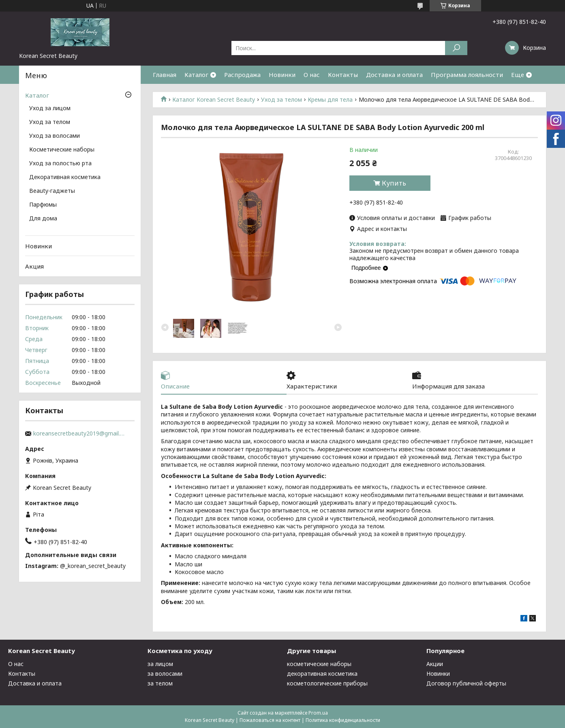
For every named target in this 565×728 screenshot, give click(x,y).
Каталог (196, 75)
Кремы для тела (330, 100)
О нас (312, 75)
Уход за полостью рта (60, 164)
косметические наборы (319, 664)
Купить (394, 183)
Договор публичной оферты (466, 683)
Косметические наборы (62, 150)
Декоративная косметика (65, 177)
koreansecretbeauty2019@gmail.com (80, 433)
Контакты (343, 75)
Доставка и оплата (394, 75)
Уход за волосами (55, 136)
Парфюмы (43, 205)
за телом (160, 683)
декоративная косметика (322, 674)
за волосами (165, 674)
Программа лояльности (467, 75)
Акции (435, 664)
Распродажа (242, 75)
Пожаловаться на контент (270, 720)
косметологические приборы (327, 683)
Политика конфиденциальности (343, 720)
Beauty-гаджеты (52, 191)
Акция (34, 266)
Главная (165, 75)
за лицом (160, 664)
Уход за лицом (50, 109)
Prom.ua (318, 713)
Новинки (282, 75)
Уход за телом (281, 100)
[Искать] (456, 48)
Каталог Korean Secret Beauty (214, 100)
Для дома (43, 219)
